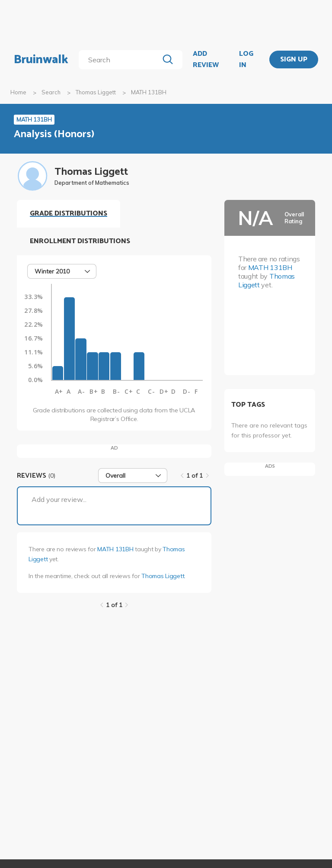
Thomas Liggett (96, 92)
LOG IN (246, 59)
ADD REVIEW (206, 59)
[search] (120, 60)
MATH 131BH (115, 549)
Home (18, 92)
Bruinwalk (41, 60)
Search (51, 92)
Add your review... (59, 499)
